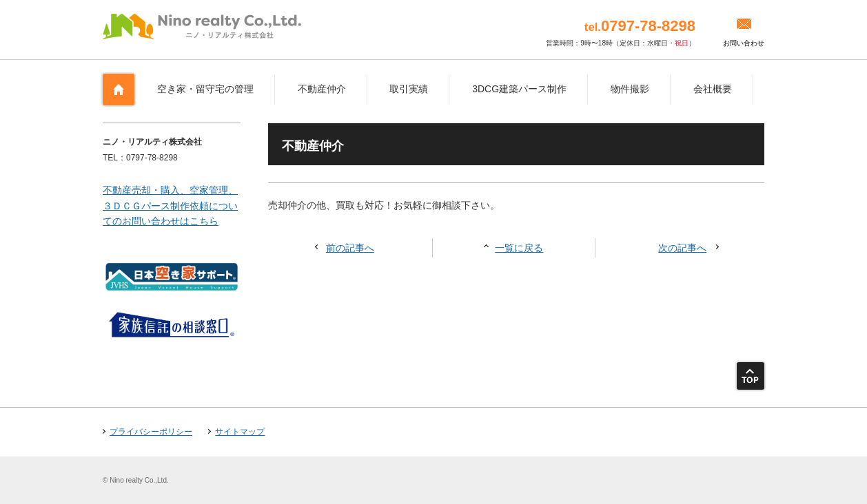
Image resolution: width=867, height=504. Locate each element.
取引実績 (409, 89)
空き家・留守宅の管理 (205, 89)
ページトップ (751, 376)
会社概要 (713, 89)
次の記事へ (682, 248)
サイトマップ (240, 432)
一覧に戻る (519, 248)
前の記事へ (350, 248)
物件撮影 (630, 89)
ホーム (119, 90)
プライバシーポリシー (151, 432)
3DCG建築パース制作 (519, 89)
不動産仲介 (322, 89)
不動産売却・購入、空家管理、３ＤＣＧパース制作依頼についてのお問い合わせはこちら (170, 206)
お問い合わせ (744, 43)
